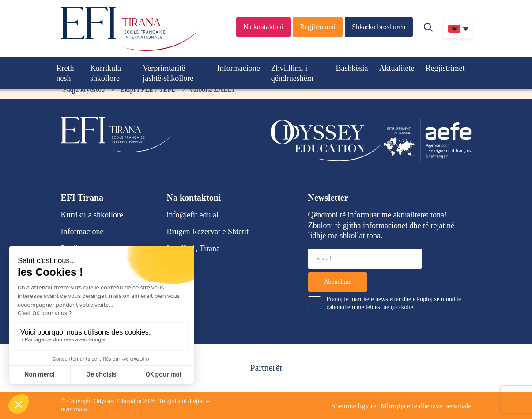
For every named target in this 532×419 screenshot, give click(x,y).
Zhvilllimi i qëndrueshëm (292, 73)
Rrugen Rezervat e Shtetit (208, 232)
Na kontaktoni (263, 27)
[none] (458, 29)
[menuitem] (458, 29)
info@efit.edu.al (193, 215)
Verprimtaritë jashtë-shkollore (168, 73)
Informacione (239, 68)
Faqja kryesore (84, 90)
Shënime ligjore (354, 406)
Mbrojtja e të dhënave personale (426, 406)
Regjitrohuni (318, 27)
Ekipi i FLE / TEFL (148, 90)
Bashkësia (352, 68)
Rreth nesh (65, 73)
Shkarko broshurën (379, 27)
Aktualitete (397, 68)
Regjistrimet (445, 68)
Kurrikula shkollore (106, 73)
